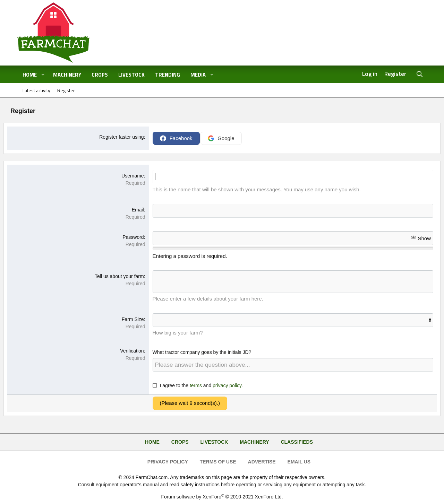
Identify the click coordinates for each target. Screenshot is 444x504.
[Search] (420, 74)
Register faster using (121, 137)
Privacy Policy (168, 462)
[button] (43, 75)
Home (30, 75)
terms (196, 385)
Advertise (262, 462)
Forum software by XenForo (222, 497)
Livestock (131, 75)
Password (133, 237)
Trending (168, 75)
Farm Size (133, 319)
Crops (100, 75)
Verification (132, 351)
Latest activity (36, 90)
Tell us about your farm (119, 276)
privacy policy (227, 385)
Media (198, 75)
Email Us (299, 462)
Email (138, 210)
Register (66, 90)
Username (133, 176)
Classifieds (297, 442)
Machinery (67, 75)
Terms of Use (218, 462)
